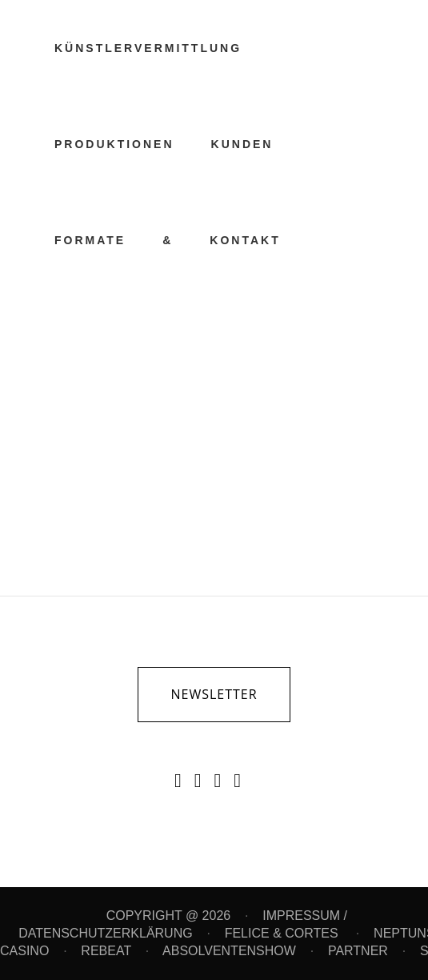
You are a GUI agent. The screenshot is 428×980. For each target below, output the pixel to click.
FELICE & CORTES (283, 933)
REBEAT (106, 951)
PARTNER (358, 951)
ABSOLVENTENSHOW (229, 951)
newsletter (214, 694)
